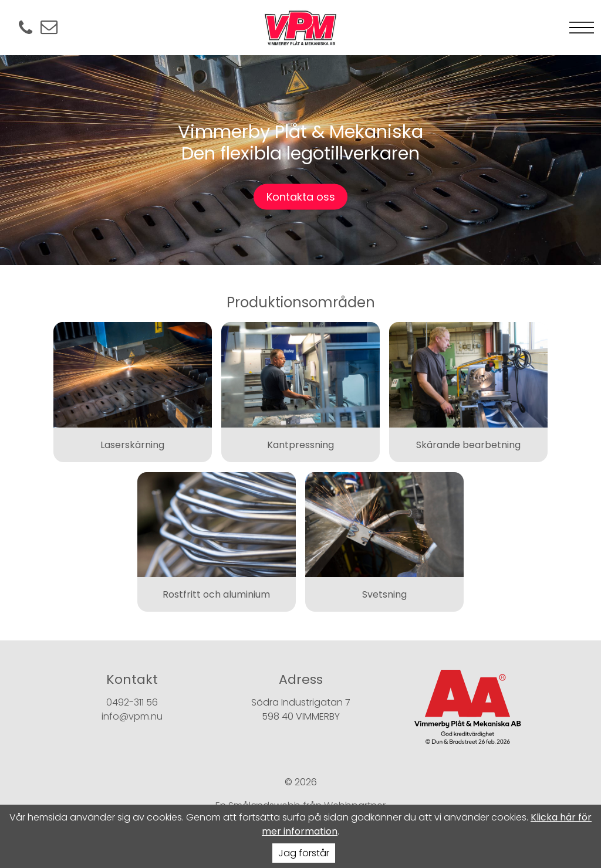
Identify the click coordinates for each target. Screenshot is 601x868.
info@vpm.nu (132, 716)
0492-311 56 (132, 702)
